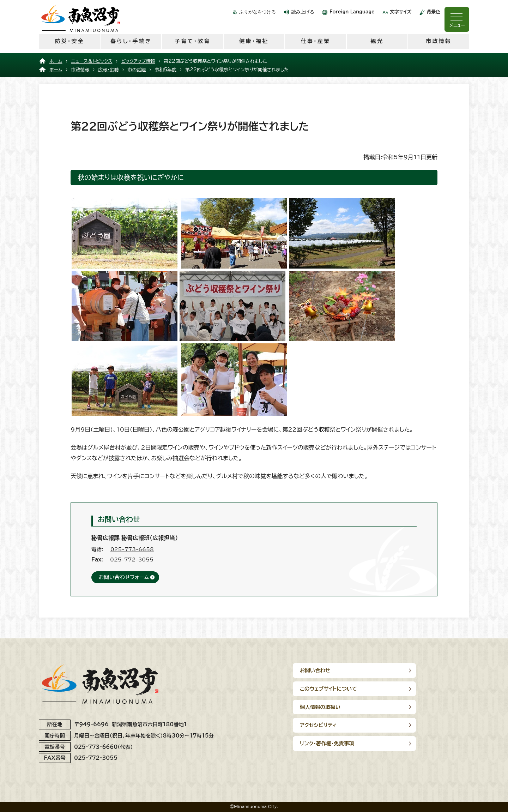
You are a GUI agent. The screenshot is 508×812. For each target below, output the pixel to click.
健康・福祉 (254, 41)
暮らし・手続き (131, 41)
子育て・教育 (192, 41)
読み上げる (303, 12)
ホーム (56, 61)
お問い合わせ (315, 670)
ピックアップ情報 (138, 61)
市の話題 (137, 70)
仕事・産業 (316, 41)
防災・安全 (69, 41)
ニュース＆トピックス (92, 61)
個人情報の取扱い (320, 689)
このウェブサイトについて (418, 670)
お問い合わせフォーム (124, 577)
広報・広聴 (108, 70)
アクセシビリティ (408, 689)
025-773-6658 (132, 549)
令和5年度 (166, 70)
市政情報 (439, 41)
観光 (377, 41)
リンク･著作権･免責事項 (327, 707)
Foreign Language (352, 12)
